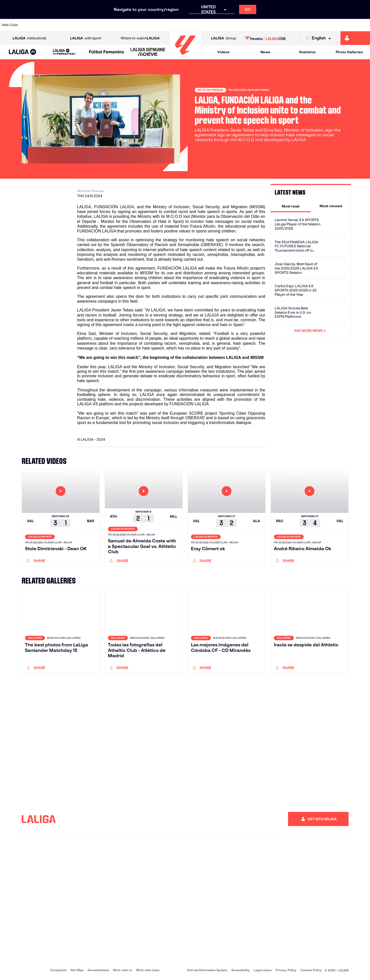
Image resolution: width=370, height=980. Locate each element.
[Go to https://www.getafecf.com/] (137, 25)
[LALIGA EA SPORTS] (23, 52)
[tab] (291, 206)
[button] (23, 52)
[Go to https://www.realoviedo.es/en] (294, 25)
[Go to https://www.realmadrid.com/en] (277, 25)
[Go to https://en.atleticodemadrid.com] (49, 25)
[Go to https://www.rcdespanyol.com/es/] (224, 25)
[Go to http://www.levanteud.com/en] (172, 25)
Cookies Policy (311, 970)
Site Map (77, 970)
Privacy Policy (286, 970)
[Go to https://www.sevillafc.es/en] (329, 25)
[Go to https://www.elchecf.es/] (102, 25)
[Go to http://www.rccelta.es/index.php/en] (207, 25)
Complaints (58, 970)
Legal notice (263, 970)
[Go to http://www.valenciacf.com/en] (347, 25)
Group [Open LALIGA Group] (224, 38)
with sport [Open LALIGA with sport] (86, 38)
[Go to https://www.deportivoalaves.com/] (84, 25)
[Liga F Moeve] (107, 52)
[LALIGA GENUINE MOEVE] (148, 52)
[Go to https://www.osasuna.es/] (67, 25)
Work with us (122, 970)
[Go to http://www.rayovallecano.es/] (189, 25)
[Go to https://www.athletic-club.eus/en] (32, 25)
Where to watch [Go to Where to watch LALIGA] (140, 38)
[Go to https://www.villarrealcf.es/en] (364, 25)
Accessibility (240, 970)
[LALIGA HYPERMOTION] (65, 52)
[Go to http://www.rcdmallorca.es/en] (242, 25)
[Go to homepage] (185, 57)
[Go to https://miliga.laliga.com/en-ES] (355, 38)
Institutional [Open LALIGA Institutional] (29, 38)
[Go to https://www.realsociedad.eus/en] (312, 25)
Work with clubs (148, 970)
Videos (223, 52)
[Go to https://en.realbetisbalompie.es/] (259, 25)
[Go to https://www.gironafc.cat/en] (154, 25)
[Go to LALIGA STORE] (265, 38)
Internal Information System (207, 970)
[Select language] (320, 38)
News (265, 52)
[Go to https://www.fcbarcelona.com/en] (119, 25)
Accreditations (98, 970)
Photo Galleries (349, 52)
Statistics (307, 52)
